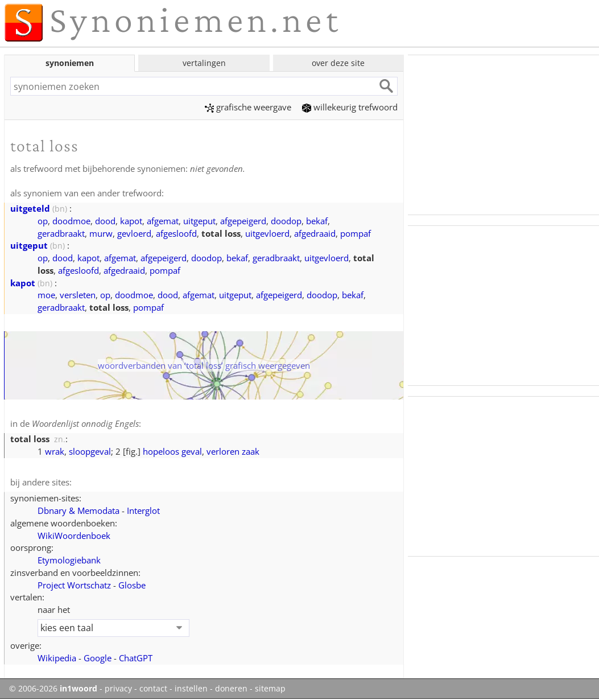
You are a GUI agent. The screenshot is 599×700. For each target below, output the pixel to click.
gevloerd (134, 233)
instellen (191, 689)
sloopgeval (90, 451)
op (43, 221)
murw (101, 233)
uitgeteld (30, 208)
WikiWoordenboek (74, 536)
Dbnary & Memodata (79, 510)
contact (153, 689)
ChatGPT (136, 658)
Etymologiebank (69, 560)
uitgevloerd (267, 233)
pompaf (356, 233)
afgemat (163, 221)
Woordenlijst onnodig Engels (85, 423)
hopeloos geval (172, 451)
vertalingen (204, 63)
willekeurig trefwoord (350, 107)
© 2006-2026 (53, 689)
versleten (78, 295)
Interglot (143, 510)
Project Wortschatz (74, 585)
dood (105, 221)
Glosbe (132, 585)
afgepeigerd (243, 221)
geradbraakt (61, 233)
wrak (55, 451)
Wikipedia (57, 658)
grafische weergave (248, 107)
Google (98, 658)
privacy (118, 689)
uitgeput (199, 221)
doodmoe (71, 221)
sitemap (270, 689)
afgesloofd (176, 233)
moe (46, 295)
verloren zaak (233, 451)
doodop (286, 221)
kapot (131, 221)
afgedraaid (315, 233)
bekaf (317, 221)
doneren (231, 689)
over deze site (338, 63)
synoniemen (70, 63)
